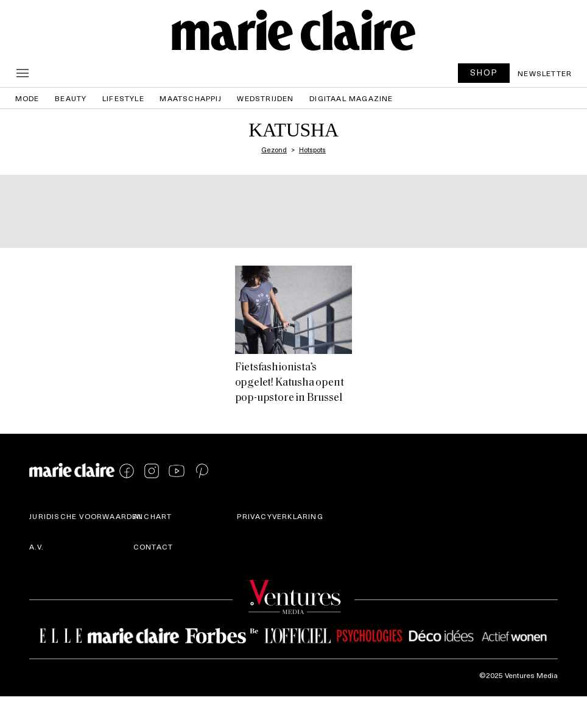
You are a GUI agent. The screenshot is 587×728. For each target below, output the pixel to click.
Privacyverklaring (280, 516)
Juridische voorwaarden (86, 516)
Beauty (71, 98)
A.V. (37, 546)
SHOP (484, 72)
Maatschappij (190, 98)
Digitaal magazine (351, 98)
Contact (153, 546)
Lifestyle (123, 98)
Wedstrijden (265, 98)
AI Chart (153, 516)
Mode (27, 98)
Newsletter (545, 73)
